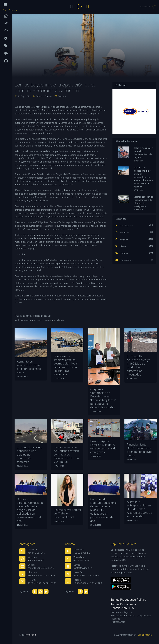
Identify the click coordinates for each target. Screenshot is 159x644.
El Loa (121, 246)
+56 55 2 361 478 (82, 553)
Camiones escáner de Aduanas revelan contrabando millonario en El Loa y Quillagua (66, 455)
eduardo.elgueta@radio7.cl (41, 568)
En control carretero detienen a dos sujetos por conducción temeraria (30, 455)
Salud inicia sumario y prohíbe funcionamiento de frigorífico (143, 153)
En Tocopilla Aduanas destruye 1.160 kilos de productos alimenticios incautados (138, 365)
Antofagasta (124, 226)
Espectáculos (125, 260)
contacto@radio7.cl (83, 568)
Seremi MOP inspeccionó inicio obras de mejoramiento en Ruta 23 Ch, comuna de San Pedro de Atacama (144, 177)
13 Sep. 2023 (24, 96)
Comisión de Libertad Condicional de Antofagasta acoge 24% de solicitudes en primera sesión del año (30, 510)
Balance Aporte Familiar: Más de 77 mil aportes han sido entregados (104, 447)
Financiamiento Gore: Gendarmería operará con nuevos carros (140, 450)
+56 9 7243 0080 (36, 560)
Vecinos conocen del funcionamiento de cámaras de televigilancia (144, 202)
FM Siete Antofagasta (121, 612)
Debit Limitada (145, 635)
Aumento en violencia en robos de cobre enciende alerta (29, 367)
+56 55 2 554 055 (36, 553)
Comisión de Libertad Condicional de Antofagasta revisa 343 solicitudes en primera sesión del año (104, 510)
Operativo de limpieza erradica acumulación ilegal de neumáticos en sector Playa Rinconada (66, 365)
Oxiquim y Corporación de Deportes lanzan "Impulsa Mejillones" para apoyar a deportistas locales (103, 398)
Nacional (122, 233)
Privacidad (31, 635)
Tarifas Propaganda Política (128, 600)
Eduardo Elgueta (44, 96)
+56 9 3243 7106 (82, 560)
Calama (122, 253)
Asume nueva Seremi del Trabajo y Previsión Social (67, 513)
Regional (62, 96)
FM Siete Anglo (118, 622)
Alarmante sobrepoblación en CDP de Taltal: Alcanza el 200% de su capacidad (139, 509)
